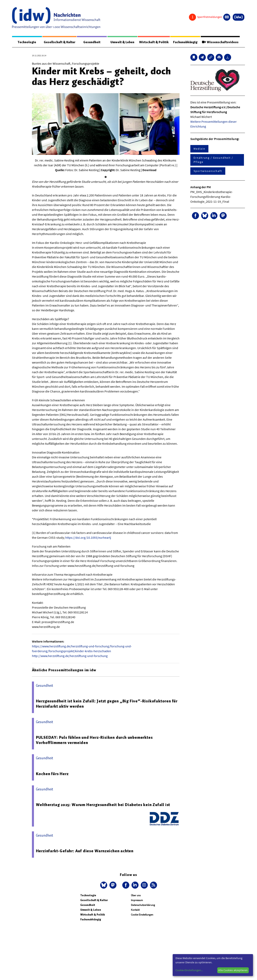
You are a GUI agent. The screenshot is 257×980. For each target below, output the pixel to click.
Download (149, 170)
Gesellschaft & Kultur (59, 42)
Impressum (137, 900)
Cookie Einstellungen (142, 915)
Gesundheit (92, 42)
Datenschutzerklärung (143, 905)
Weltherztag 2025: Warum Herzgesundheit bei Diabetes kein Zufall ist (103, 805)
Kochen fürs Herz (52, 774)
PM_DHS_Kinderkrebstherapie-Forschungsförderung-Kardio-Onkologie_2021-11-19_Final (212, 197)
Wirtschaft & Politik (153, 42)
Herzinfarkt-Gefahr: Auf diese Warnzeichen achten (85, 851)
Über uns (136, 896)
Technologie (27, 42)
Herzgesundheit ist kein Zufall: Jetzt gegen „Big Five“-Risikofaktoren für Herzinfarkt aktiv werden (107, 704)
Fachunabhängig (185, 42)
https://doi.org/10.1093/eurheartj (88, 538)
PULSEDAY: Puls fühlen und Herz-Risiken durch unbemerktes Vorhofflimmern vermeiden (94, 740)
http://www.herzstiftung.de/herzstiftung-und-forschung (70, 656)
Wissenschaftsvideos (220, 42)
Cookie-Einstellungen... (189, 970)
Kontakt (135, 910)
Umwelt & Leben (122, 42)
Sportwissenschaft (208, 171)
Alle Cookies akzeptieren (233, 970)
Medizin (199, 149)
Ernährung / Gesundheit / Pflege (213, 160)
